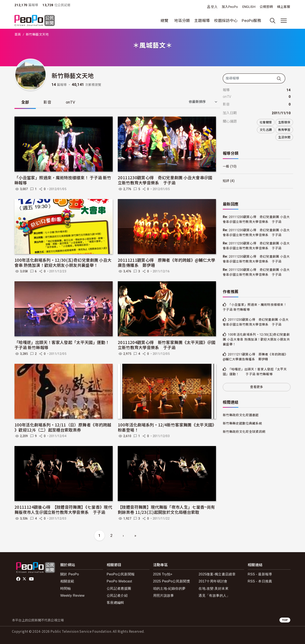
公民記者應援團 (119, 588)
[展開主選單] (284, 21)
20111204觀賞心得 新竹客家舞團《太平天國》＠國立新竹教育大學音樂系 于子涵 (167, 345)
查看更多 (257, 412)
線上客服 (284, 7)
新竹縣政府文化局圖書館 (242, 440)
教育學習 (284, 130)
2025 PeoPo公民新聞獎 (172, 581)
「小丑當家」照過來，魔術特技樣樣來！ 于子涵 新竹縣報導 (63, 180)
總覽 (165, 21)
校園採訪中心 (226, 21)
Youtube (32, 579)
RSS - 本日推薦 (260, 581)
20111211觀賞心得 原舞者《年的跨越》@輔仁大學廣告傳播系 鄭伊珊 (167, 262)
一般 (226, 167)
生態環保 (284, 122)
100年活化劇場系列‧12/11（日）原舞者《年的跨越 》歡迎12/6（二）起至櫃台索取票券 (63, 427)
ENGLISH (249, 7)
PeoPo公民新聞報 (121, 574)
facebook (19, 579)
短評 (226, 181)
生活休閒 (284, 137)
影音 (48, 102)
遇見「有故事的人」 (214, 596)
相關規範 (67, 581)
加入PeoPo (230, 7)
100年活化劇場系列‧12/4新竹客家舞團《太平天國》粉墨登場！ (166, 427)
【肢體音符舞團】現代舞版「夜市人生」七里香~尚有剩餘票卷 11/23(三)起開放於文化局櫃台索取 (166, 510)
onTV (71, 102)
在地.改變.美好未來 (214, 588)
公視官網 (266, 7)
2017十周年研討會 (213, 581)
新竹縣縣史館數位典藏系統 (244, 448)
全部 (25, 102)
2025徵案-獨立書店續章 (217, 574)
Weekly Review (72, 596)
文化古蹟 (266, 130)
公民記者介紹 (117, 596)
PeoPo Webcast (119, 581)
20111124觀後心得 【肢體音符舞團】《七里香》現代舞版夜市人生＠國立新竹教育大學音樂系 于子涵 (63, 510)
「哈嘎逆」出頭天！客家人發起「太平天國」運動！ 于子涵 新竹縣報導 (66, 345)
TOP (285, 620)
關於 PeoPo (70, 574)
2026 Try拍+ (163, 574)
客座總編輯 (115, 603)
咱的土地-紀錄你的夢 (169, 588)
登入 (214, 7)
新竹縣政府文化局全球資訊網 (245, 457)
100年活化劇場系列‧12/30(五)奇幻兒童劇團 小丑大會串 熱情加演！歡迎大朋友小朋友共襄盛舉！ (63, 262)
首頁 (18, 35)
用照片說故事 (164, 596)
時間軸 (65, 588)
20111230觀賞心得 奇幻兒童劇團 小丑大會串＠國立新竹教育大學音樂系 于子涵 (165, 180)
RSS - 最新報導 (260, 574)
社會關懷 (266, 122)
